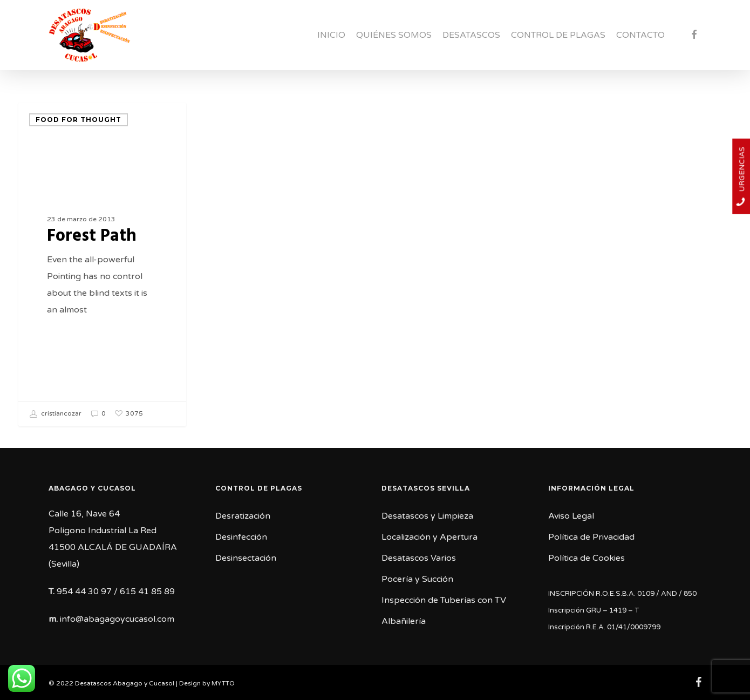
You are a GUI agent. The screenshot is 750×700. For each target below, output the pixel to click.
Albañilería (404, 621)
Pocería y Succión (417, 579)
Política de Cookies (587, 558)
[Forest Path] (102, 264)
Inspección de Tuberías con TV (444, 600)
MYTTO (223, 683)
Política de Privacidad (591, 537)
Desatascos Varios (419, 558)
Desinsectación (246, 558)
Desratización (243, 516)
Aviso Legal (571, 516)
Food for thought (79, 120)
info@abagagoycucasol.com (117, 619)
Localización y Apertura (429, 537)
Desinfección (241, 537)
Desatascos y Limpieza (427, 516)
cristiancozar (56, 414)
